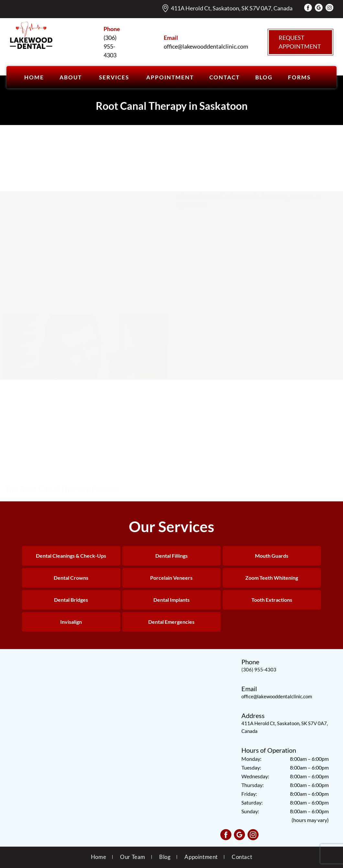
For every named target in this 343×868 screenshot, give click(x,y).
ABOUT (71, 77)
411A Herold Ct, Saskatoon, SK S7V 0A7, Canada (232, 8)
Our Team (133, 857)
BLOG (264, 77)
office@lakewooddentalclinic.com (277, 696)
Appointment (201, 857)
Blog (165, 857)
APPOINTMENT (170, 77)
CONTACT (225, 77)
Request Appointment (300, 42)
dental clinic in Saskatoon (117, 459)
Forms (299, 77)
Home (34, 77)
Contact (242, 857)
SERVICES (114, 77)
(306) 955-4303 (259, 669)
